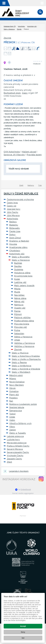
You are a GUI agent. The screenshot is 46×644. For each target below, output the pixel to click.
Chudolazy (15, 251)
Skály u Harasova (9, 29)
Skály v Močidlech (21, 372)
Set (23, 638)
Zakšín (13, 430)
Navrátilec (19, 295)
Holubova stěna (22, 273)
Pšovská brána (22, 324)
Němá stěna (20, 298)
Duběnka (19, 270)
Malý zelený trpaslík (24, 286)
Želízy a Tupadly (18, 433)
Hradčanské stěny (18, 247)
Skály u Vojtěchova (22, 366)
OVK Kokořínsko (12, 152)
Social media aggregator (23, 493)
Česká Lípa (15, 231)
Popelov (14, 398)
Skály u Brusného (21, 257)
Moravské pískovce (17, 443)
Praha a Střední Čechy (18, 446)
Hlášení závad (29, 152)
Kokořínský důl (32, 26)
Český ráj (12, 206)
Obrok (12, 388)
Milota (17, 289)
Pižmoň (18, 314)
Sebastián (19, 334)
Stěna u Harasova (23, 337)
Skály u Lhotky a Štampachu (26, 359)
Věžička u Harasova (24, 346)
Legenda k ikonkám (16, 471)
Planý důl (14, 395)
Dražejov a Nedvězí (19, 241)
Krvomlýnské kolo (23, 276)
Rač (11, 401)
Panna (17, 311)
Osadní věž (20, 308)
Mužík (17, 292)
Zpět (21, 185)
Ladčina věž (20, 282)
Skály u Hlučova (20, 353)
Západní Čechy (14, 459)
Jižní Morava (13, 216)
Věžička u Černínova (25, 343)
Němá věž (19, 302)
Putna (17, 330)
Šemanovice (16, 411)
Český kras (12, 203)
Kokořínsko (21, 26)
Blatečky (14, 225)
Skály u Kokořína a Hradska (26, 356)
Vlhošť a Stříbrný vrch (20, 423)
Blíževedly (15, 228)
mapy (25, 93)
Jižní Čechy (13, 212)
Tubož (12, 414)
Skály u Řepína (19, 363)
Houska (13, 244)
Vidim (12, 420)
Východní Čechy (15, 456)
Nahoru (31, 185)
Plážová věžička (22, 318)
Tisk (40, 185)
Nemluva (19, 305)
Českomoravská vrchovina (20, 200)
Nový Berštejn (17, 385)
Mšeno (13, 379)
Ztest (9, 462)
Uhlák (17, 340)
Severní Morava (15, 449)
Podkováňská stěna (24, 321)
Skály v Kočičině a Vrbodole (26, 369)
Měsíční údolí (16, 375)
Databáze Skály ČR (10, 26)
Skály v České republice (21, 194)
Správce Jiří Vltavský (14, 155)
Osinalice (14, 391)
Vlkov (12, 427)
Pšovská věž (21, 327)
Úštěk (12, 417)
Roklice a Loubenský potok (23, 404)
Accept (23, 626)
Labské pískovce (15, 436)
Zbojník (19, 29)
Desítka (18, 266)
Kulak (17, 279)
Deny (23, 632)
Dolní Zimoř (15, 238)
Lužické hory (13, 440)
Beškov (13, 222)
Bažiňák (18, 263)
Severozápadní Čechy (18, 452)
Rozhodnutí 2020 (12, 93)
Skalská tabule (17, 407)
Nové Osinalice (17, 382)
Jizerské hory (14, 209)
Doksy (12, 235)
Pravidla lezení (34, 155)
